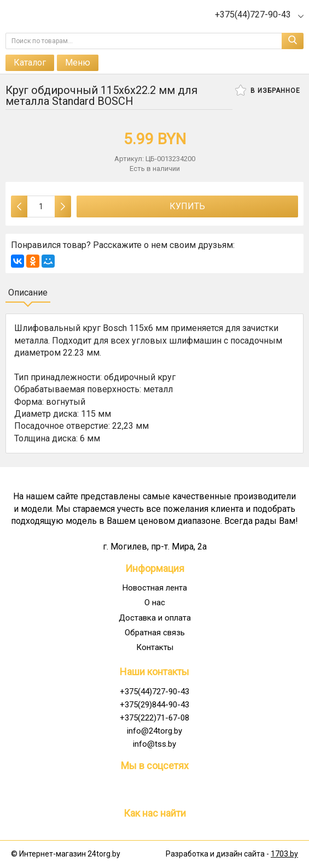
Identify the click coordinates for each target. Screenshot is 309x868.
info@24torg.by (154, 731)
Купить (187, 206)
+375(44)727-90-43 (154, 692)
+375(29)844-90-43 (154, 705)
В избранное (268, 90)
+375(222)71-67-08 (154, 718)
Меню (78, 63)
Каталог (30, 63)
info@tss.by (154, 744)
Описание (28, 293)
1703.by (284, 854)
